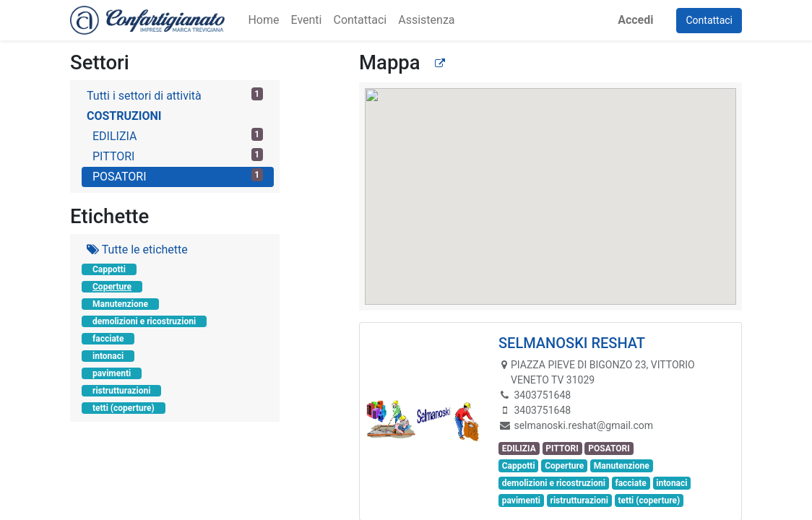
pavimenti (112, 373)
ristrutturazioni (121, 391)
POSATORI (178, 176)
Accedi (635, 20)
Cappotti (109, 269)
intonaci (108, 356)
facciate (108, 339)
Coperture (112, 287)
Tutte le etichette (137, 250)
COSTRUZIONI (124, 116)
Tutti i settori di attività (175, 95)
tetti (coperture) (124, 408)
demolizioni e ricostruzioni (144, 321)
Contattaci (709, 20)
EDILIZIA (178, 135)
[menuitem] (263, 20)
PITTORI (178, 156)
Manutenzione (120, 304)
